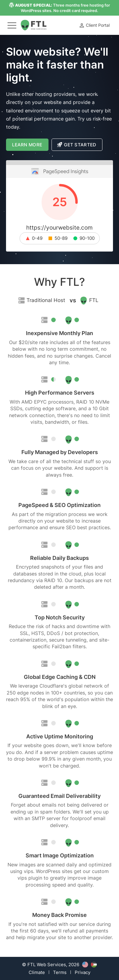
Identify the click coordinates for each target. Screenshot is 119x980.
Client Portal (94, 25)
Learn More (30, 146)
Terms (60, 972)
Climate (37, 972)
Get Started (77, 145)
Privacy (83, 972)
